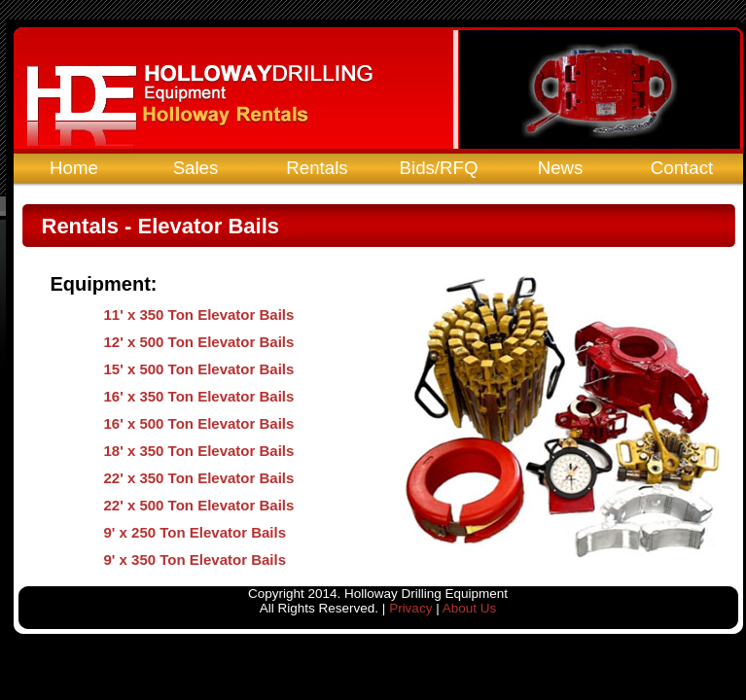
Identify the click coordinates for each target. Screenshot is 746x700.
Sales (196, 168)
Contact (682, 168)
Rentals (317, 168)
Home (74, 168)
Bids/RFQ (439, 168)
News (561, 168)
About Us (470, 608)
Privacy (410, 608)
